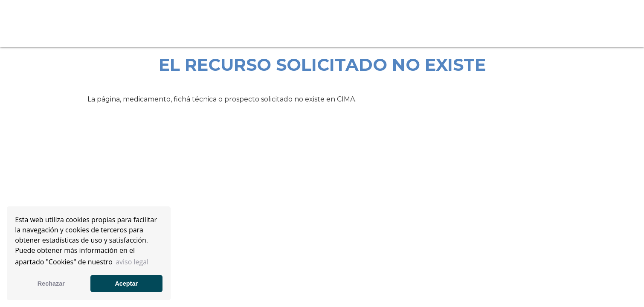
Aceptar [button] (126, 284)
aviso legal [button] (132, 262)
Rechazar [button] (51, 284)
